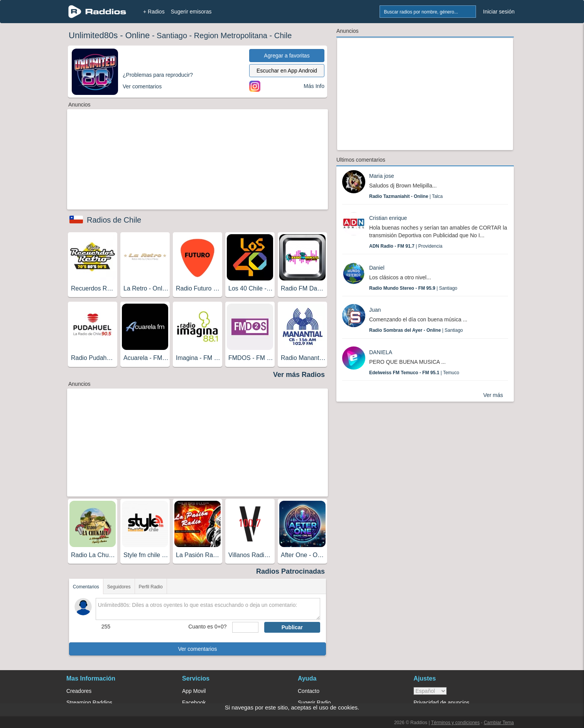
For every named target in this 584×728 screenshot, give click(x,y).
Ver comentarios (197, 649)
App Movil (194, 691)
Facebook (194, 703)
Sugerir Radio (314, 703)
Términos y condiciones (455, 723)
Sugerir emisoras (191, 12)
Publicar (292, 627)
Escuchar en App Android (287, 71)
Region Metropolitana (231, 35)
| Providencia (406, 246)
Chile (283, 35)
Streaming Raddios (89, 703)
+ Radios (154, 12)
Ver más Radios (299, 375)
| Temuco (414, 373)
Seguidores (119, 587)
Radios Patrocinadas (290, 571)
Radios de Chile (114, 220)
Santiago (172, 35)
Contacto (309, 691)
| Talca (406, 196)
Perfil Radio (151, 587)
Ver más (493, 395)
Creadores (79, 691)
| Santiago (413, 288)
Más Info (314, 86)
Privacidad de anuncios (441, 703)
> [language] (430, 691)
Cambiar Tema (499, 723)
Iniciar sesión (499, 12)
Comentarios (86, 587)
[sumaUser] (245, 627)
